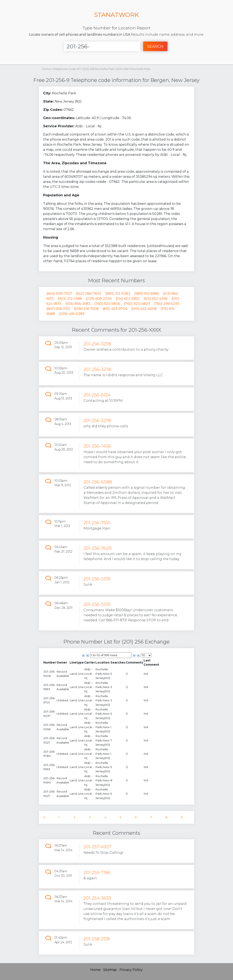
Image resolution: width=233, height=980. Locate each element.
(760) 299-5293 (167, 304)
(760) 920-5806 (107, 304)
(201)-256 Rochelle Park (99, 69)
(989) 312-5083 (118, 294)
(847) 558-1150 (58, 309)
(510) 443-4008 (144, 309)
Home (46, 69)
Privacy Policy (131, 970)
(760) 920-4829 (137, 304)
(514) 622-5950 (128, 299)
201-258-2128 (97, 939)
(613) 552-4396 (156, 299)
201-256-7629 (97, 548)
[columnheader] (50, 663)
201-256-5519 (97, 579)
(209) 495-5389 (72, 314)
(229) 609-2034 (99, 299)
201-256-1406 (97, 446)
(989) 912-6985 (147, 294)
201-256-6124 (97, 395)
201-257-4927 (97, 847)
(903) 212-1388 (70, 299)
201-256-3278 (97, 344)
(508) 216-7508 (86, 309)
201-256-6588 (98, 482)
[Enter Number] (102, 46)
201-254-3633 (97, 898)
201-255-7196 (97, 872)
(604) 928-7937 (59, 294)
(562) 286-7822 (89, 294)
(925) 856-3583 (78, 304)
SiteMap (110, 970)
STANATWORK (116, 15)
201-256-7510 (97, 523)
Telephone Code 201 (67, 69)
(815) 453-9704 (115, 309)
